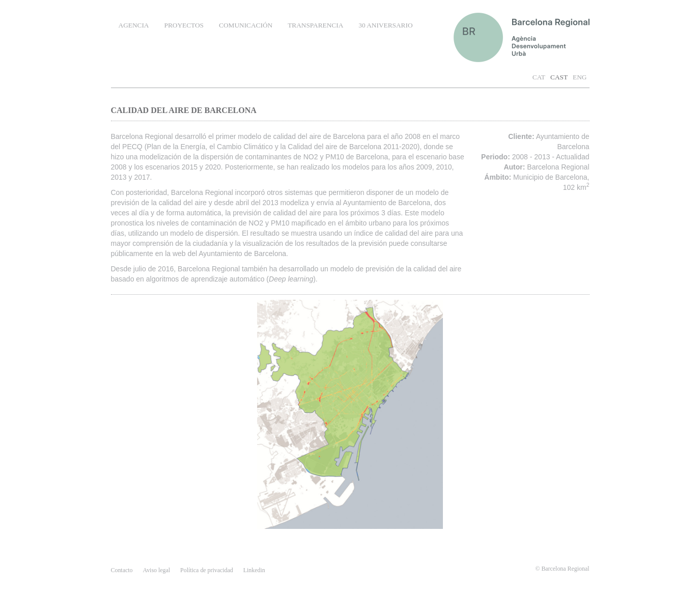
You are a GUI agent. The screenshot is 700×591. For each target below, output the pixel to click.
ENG (580, 77)
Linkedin (254, 570)
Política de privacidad (207, 570)
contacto (122, 570)
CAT (539, 77)
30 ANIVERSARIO (385, 25)
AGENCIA (134, 25)
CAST (559, 77)
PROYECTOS (184, 25)
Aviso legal (156, 570)
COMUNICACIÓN (246, 25)
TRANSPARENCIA (315, 25)
